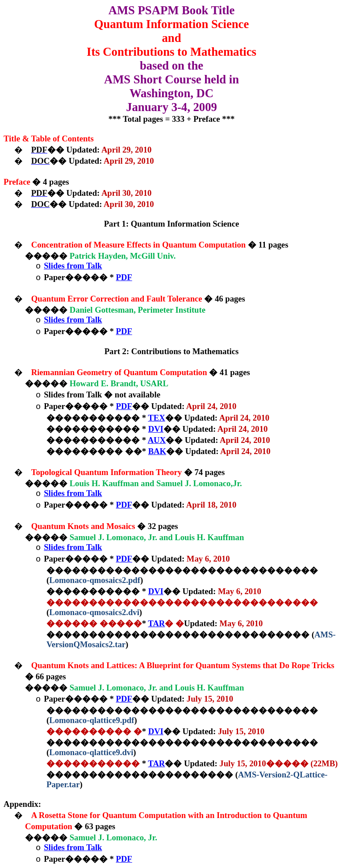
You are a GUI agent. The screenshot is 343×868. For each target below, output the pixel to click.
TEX (156, 418)
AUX (157, 440)
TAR (156, 623)
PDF (124, 277)
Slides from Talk (73, 266)
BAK (157, 451)
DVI (156, 429)
